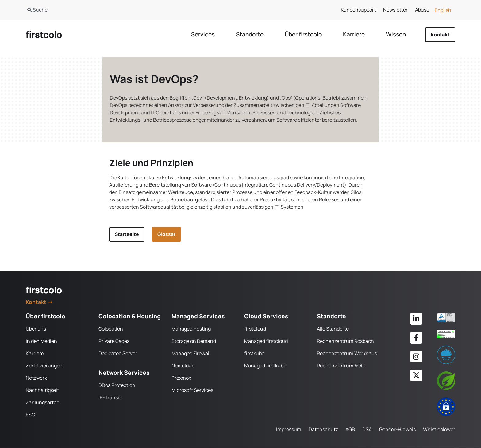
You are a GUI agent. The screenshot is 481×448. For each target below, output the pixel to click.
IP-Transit (110, 398)
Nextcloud (183, 366)
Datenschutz (323, 430)
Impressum (289, 430)
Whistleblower (439, 430)
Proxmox (181, 378)
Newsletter (395, 10)
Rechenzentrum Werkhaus (347, 354)
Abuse (422, 10)
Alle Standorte (333, 329)
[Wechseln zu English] (443, 10)
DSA (367, 430)
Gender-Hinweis (397, 430)
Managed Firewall (191, 354)
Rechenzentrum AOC (341, 366)
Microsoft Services (192, 390)
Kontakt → (39, 302)
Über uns (36, 329)
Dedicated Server (118, 354)
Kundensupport (358, 10)
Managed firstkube (265, 366)
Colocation (111, 329)
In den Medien (41, 341)
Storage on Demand (194, 341)
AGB (350, 430)
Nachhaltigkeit (42, 390)
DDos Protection (117, 385)
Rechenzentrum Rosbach (345, 341)
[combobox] (127, 10)
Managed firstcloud (266, 341)
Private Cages (114, 341)
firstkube (254, 354)
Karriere (35, 354)
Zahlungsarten (43, 403)
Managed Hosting (191, 329)
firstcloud (255, 329)
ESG (30, 415)
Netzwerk (36, 378)
